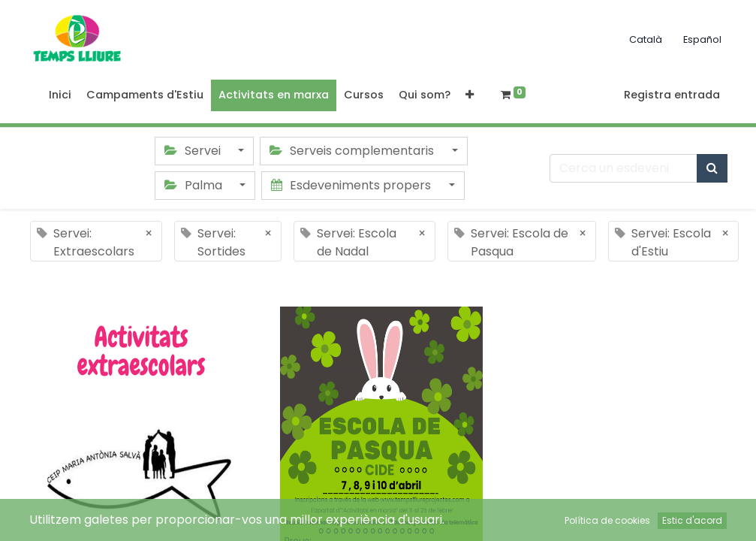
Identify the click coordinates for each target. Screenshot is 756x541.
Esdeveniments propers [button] (352, 185)
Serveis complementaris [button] (353, 151)
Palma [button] (195, 185)
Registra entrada (672, 95)
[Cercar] (712, 168)
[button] (470, 95)
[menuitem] (60, 95)
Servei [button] (194, 151)
